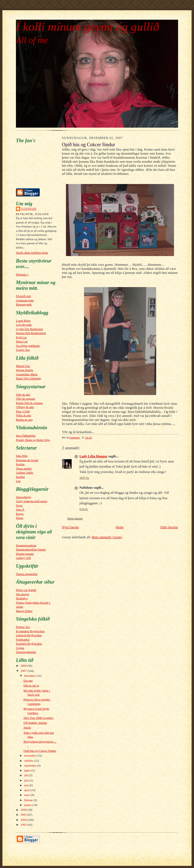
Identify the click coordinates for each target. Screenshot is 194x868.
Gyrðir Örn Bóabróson (29, 329)
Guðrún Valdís (25, 472)
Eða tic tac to (31, 685)
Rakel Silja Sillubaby (29, 378)
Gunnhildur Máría (27, 374)
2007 (24, 671)
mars (27, 795)
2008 (24, 666)
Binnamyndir (24, 304)
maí (27, 785)
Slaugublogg (24, 497)
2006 (24, 810)
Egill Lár (21, 337)
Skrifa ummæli (75, 519)
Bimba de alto (24, 420)
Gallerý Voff (23, 558)
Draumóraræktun (26, 545)
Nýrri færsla (70, 527)
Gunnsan (29, 209)
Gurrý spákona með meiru (32, 501)
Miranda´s (22, 274)
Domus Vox (23, 627)
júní (27, 780)
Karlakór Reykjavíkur (29, 644)
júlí (26, 775)
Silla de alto (23, 394)
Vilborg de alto (25, 407)
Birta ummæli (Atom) (107, 537)
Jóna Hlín (22, 456)
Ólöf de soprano (26, 399)
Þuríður (20, 477)
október (29, 761)
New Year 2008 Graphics (39, 718)
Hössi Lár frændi (26, 590)
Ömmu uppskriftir (27, 574)
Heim (120, 527)
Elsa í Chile (23, 411)
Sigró (19, 505)
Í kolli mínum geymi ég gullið (88, 27)
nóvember (30, 755)
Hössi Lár (22, 341)
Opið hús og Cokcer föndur (40, 751)
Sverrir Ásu (23, 350)
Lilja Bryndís (24, 325)
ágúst (28, 770)
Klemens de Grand (27, 460)
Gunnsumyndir (25, 300)
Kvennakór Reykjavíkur (30, 631)
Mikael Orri (23, 366)
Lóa (18, 481)
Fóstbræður (23, 639)
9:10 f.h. (84, 509)
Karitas (20, 464)
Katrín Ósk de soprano (29, 403)
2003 (24, 825)
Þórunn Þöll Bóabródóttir (31, 333)
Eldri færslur (169, 527)
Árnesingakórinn (26, 652)
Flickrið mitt (24, 296)
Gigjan (20, 648)
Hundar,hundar (25, 554)
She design (22, 594)
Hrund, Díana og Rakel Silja (33, 440)
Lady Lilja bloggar (93, 456)
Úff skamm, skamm (35, 723)
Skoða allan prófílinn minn (32, 253)
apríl (27, 790)
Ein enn (28, 680)
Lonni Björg (23, 321)
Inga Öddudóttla (26, 435)
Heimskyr (22, 598)
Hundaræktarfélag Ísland (31, 549)
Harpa (20, 518)
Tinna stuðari (24, 468)
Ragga (20, 514)
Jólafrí (27, 727)
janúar (28, 805)
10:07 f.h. (84, 478)
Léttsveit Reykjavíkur (29, 635)
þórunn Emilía (25, 370)
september (31, 765)
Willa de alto (24, 415)
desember (30, 676)
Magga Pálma (24, 611)
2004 (24, 820)
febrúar (29, 800)
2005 (24, 815)
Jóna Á (20, 509)
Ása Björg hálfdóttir (28, 346)
